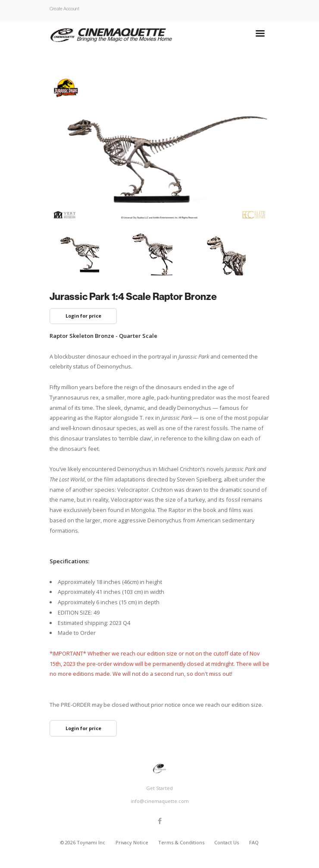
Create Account (64, 9)
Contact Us (227, 842)
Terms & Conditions (182, 842)
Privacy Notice (133, 842)
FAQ (254, 842)
